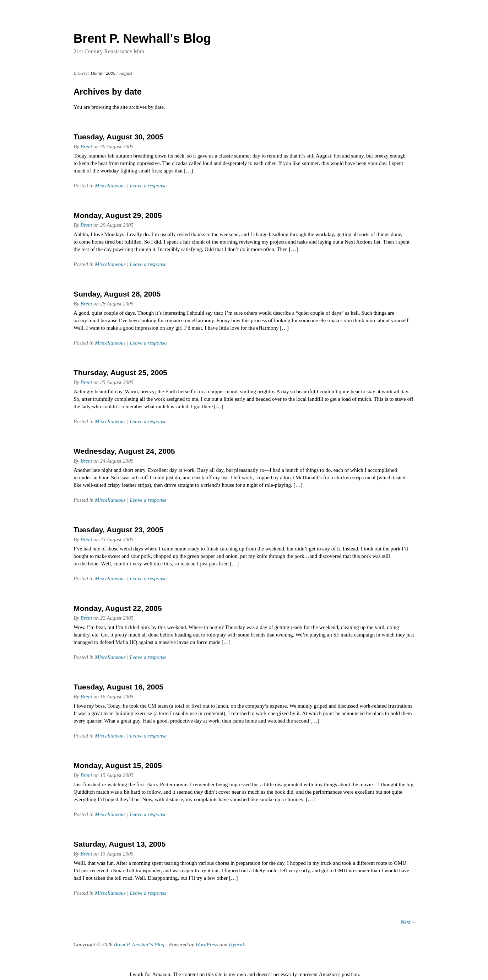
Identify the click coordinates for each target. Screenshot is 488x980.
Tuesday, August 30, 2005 (118, 137)
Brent (86, 147)
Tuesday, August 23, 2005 (118, 530)
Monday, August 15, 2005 (118, 765)
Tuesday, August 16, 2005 (118, 687)
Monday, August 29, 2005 (118, 215)
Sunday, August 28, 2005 (117, 294)
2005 (111, 73)
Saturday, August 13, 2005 (120, 844)
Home (96, 73)
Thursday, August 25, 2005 (120, 372)
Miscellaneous (110, 186)
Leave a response (148, 186)
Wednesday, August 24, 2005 (124, 451)
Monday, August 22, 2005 (118, 608)
